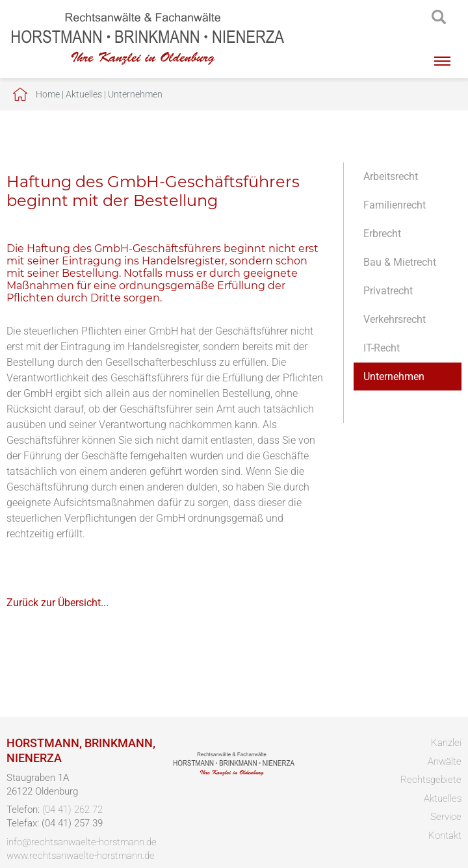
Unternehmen (135, 94)
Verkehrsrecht (395, 319)
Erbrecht (382, 234)
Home (48, 94)
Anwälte (445, 761)
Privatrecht (388, 291)
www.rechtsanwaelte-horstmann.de (81, 856)
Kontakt (445, 836)
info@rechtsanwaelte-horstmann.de (82, 842)
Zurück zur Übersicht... (58, 603)
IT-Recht (382, 348)
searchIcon (439, 18)
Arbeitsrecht (391, 176)
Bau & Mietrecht (400, 262)
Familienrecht (395, 205)
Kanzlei (446, 743)
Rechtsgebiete (431, 780)
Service (446, 817)
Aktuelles (84, 94)
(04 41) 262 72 (72, 810)
